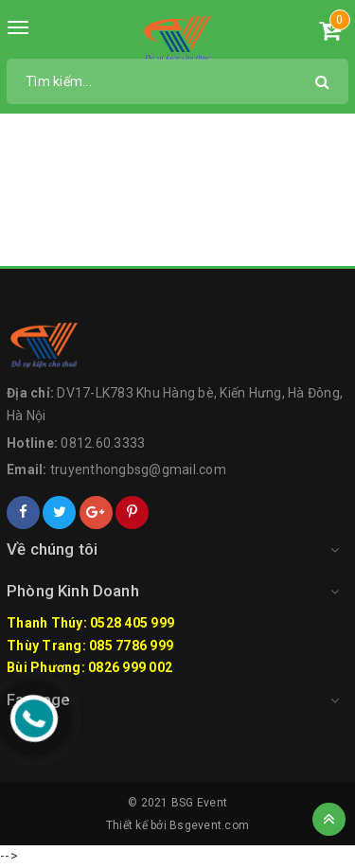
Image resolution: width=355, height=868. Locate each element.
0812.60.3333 (103, 443)
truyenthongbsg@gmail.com (138, 469)
